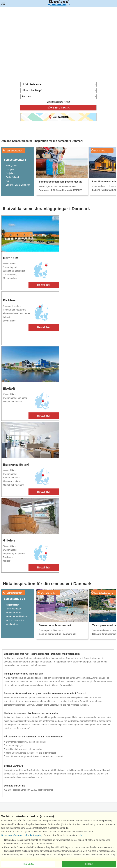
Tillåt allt (89, 864)
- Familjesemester (13, 609)
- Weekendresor (12, 624)
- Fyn (7, 181)
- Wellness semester (14, 620)
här (80, 835)
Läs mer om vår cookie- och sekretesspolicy (22, 835)
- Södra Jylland (12, 177)
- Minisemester (12, 605)
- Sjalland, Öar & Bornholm (17, 185)
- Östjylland (10, 173)
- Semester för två (13, 613)
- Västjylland (10, 170)
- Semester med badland (16, 616)
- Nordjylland (11, 166)
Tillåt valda (28, 864)
